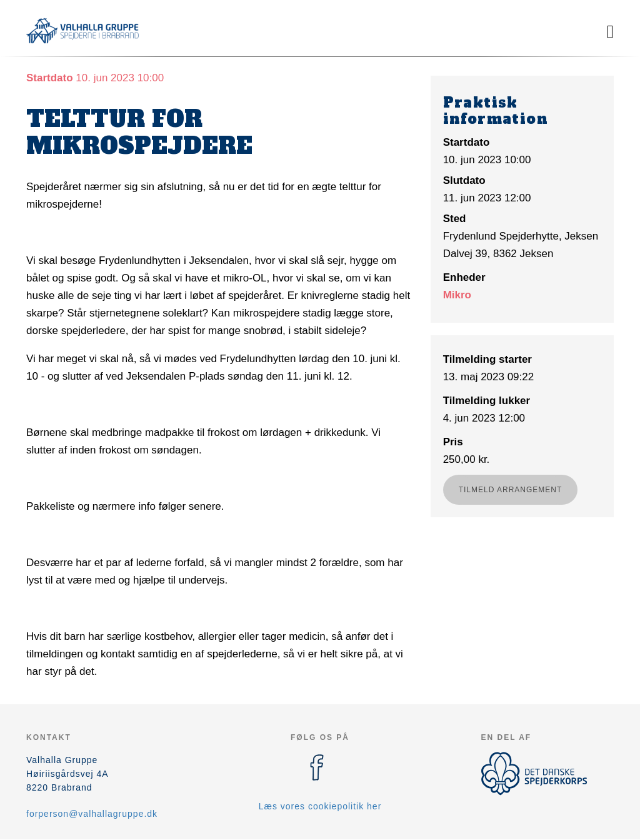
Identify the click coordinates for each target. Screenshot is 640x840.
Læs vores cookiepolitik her (320, 806)
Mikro (457, 295)
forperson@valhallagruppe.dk (92, 814)
